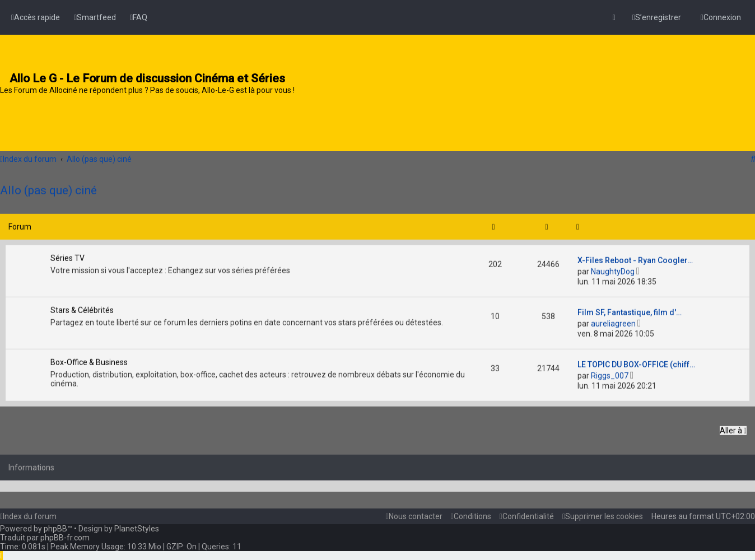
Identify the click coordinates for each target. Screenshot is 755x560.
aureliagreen (613, 321)
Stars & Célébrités (82, 308)
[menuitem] (95, 17)
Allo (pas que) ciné (48, 188)
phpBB (55, 529)
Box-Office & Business (89, 360)
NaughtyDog (613, 269)
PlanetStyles (137, 529)
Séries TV (67, 256)
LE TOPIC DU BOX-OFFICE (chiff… (636, 362)
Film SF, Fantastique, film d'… (630, 310)
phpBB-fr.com (65, 538)
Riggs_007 (610, 374)
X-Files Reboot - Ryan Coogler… (635, 258)
